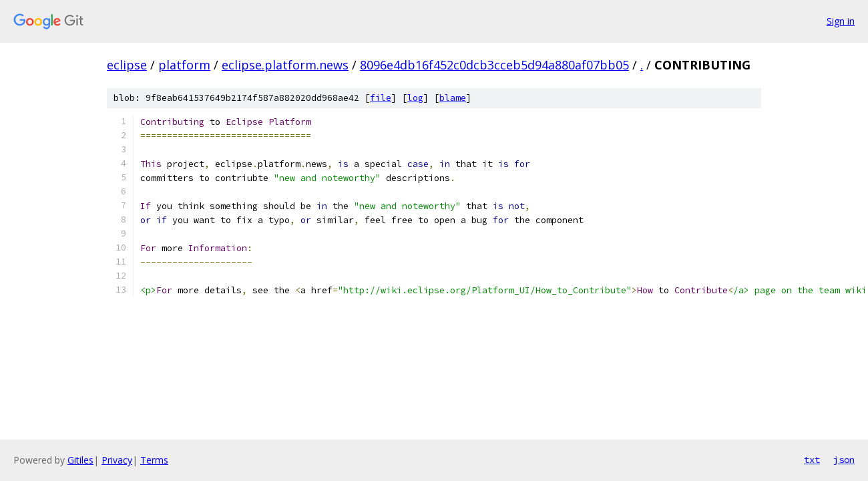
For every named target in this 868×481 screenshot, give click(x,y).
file (381, 98)
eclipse (127, 65)
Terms (154, 460)
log (415, 98)
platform (184, 65)
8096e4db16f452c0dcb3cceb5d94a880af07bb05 (494, 65)
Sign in (841, 21)
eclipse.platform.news (285, 65)
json (844, 460)
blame (453, 98)
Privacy (117, 460)
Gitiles (80, 460)
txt (812, 460)
